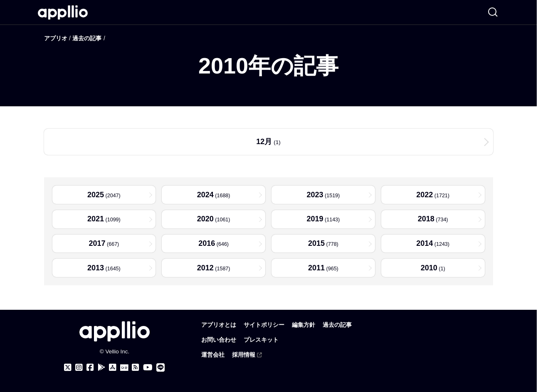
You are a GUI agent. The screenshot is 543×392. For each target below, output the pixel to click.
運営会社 (213, 355)
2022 (424, 195)
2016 (206, 245)
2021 (95, 220)
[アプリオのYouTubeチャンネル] (148, 367)
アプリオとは (219, 325)
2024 (205, 195)
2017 (96, 245)
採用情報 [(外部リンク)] (248, 355)
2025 (95, 195)
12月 (264, 142)
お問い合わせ (219, 340)
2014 (424, 245)
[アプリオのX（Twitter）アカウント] (68, 367)
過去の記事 (87, 38)
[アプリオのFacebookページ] (90, 367)
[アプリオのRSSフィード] (136, 367)
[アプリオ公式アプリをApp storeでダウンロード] (113, 367)
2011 (316, 269)
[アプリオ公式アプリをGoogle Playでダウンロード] (101, 367)
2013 (95, 269)
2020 (205, 220)
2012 (205, 269)
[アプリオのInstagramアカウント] (79, 367)
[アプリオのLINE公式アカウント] (160, 367)
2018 (425, 220)
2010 (429, 269)
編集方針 (304, 325)
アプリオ (56, 38)
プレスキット (261, 340)
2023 (314, 195)
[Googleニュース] (124, 368)
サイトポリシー (264, 325)
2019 (314, 220)
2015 (316, 245)
